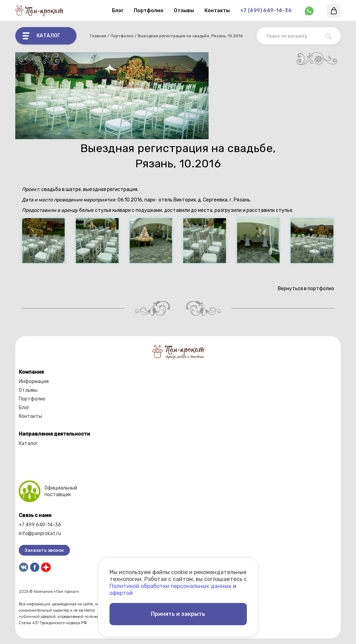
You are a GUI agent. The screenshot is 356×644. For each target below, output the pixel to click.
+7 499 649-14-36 (40, 525)
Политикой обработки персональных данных (171, 586)
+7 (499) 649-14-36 (266, 11)
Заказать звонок (44, 550)
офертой (121, 593)
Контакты (217, 11)
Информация (34, 381)
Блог (118, 11)
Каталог (28, 443)
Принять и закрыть (178, 614)
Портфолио (149, 11)
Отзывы (184, 11)
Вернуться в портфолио (305, 289)
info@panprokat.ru (40, 534)
